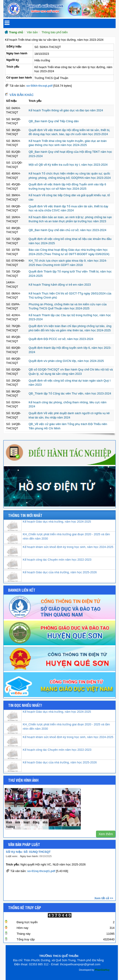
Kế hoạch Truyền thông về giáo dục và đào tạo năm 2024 (66, 110)
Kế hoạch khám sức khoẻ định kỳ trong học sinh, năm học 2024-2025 (68, 547)
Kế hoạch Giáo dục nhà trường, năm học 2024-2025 (57, 522)
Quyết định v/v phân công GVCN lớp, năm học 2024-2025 (66, 361)
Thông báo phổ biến (55, 32)
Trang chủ (16, 32)
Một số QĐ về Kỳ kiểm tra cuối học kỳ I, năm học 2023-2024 (68, 165)
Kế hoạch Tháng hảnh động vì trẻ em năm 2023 (60, 285)
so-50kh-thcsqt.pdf (39, 86)
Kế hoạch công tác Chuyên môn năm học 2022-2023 (57, 560)
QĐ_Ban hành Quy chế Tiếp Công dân (54, 121)
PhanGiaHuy (102, 970)
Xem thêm (106, 834)
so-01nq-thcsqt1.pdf (41, 871)
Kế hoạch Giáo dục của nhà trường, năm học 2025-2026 (60, 572)
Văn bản (32, 32)
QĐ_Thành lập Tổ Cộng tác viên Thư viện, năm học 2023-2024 (70, 393)
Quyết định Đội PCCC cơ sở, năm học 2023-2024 (61, 339)
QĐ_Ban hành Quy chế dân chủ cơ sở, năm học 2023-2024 (68, 230)
